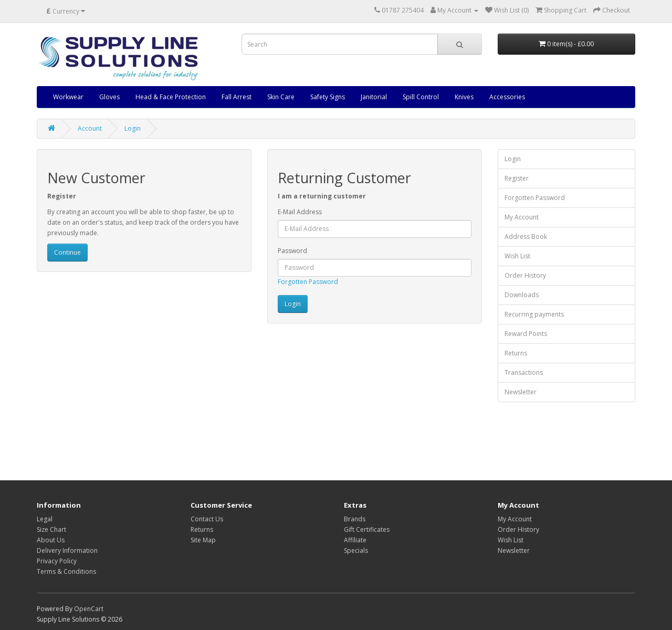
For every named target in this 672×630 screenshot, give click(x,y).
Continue (67, 252)
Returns (516, 353)
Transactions (524, 372)
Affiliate (355, 540)
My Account (522, 217)
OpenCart (89, 609)
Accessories (507, 97)
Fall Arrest (237, 97)
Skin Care (281, 97)
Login (133, 128)
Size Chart (51, 529)
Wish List (517, 256)
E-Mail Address (300, 212)
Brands (355, 519)
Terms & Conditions (66, 571)
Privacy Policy (57, 561)
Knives (464, 97)
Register (517, 178)
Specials (356, 550)
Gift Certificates (367, 529)
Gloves (109, 97)
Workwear (68, 97)
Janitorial (374, 97)
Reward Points (526, 334)
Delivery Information (67, 550)
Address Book (526, 237)
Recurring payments (534, 314)
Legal (45, 519)
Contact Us (207, 519)
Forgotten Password (308, 282)
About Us (51, 540)
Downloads (522, 295)
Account (90, 128)
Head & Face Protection (171, 97)
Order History (525, 275)
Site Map (203, 540)
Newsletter (521, 392)
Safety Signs (328, 97)
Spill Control (421, 97)
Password (292, 251)
